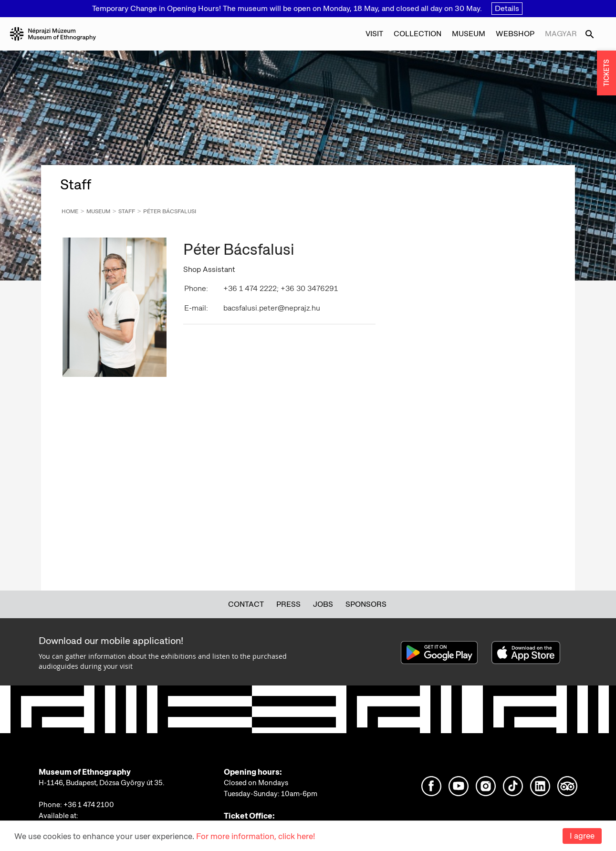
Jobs (323, 604)
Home (70, 211)
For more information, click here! (256, 836)
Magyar (561, 34)
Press (288, 604)
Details (507, 8)
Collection (418, 34)
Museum (469, 34)
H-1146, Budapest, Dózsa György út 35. (102, 783)
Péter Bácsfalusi (170, 211)
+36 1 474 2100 (89, 805)
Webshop (515, 34)
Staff (127, 211)
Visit (374, 34)
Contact (246, 604)
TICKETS (606, 73)
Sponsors (366, 604)
